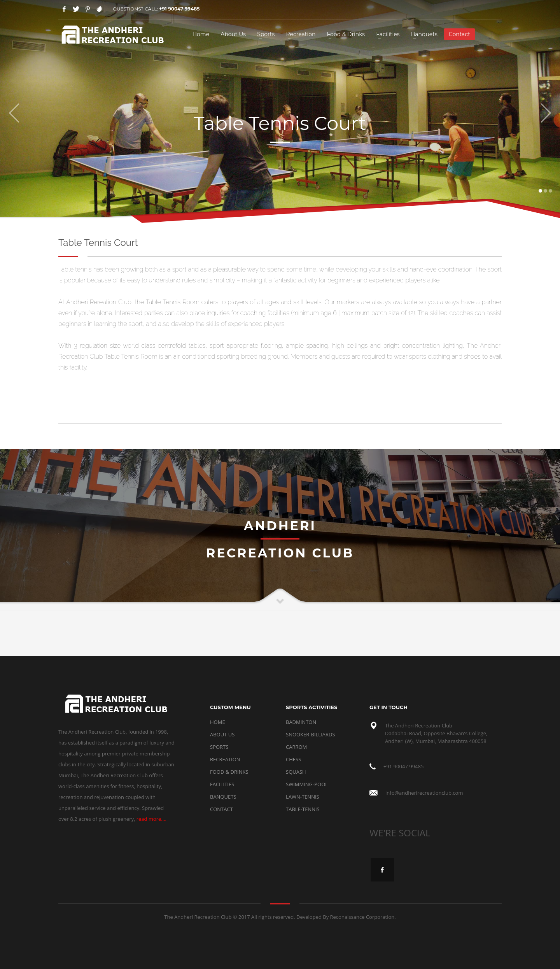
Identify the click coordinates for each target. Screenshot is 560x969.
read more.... (151, 819)
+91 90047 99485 (179, 9)
